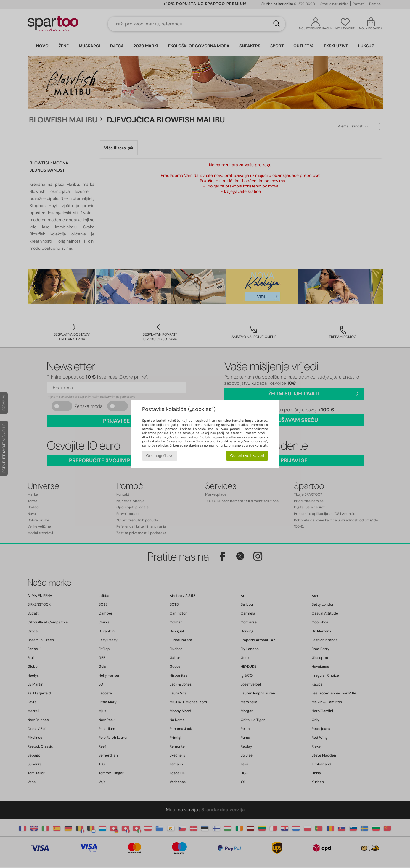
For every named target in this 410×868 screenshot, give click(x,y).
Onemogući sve (160, 456)
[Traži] (276, 24)
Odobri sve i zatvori (247, 456)
